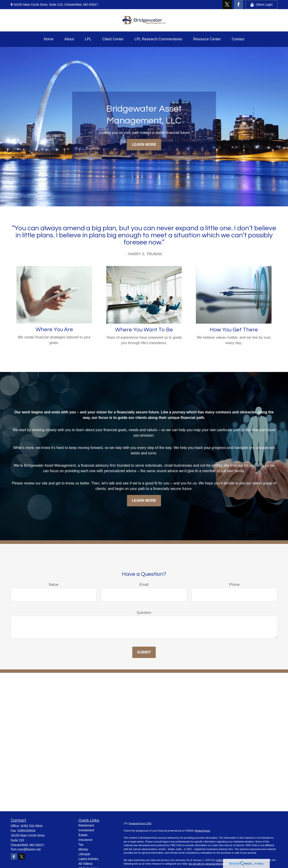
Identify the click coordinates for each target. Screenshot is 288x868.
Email (144, 585)
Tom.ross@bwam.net (26, 849)
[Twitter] (227, 5)
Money (83, 849)
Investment (86, 830)
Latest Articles (88, 859)
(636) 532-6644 (32, 826)
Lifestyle (84, 854)
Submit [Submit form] (144, 652)
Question (144, 613)
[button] (49, 39)
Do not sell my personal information (208, 864)
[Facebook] (239, 5)
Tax (81, 845)
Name (53, 585)
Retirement (86, 825)
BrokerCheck (203, 831)
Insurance (85, 840)
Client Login (261, 5)
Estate (83, 835)
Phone (234, 585)
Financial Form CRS (140, 823)
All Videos (86, 864)
